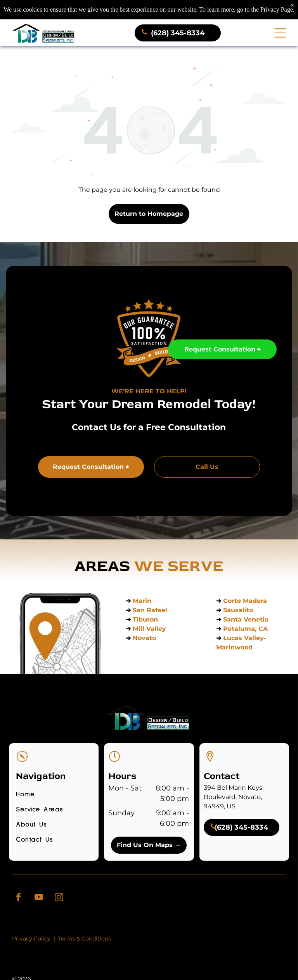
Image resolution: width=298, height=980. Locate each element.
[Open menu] (280, 32)
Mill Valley (149, 628)
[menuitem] (54, 796)
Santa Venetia (247, 618)
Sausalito (238, 609)
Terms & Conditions (85, 937)
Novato (144, 637)
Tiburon (146, 618)
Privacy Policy (31, 937)
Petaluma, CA (245, 628)
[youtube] (39, 897)
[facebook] (18, 897)
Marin (142, 600)
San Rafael (150, 609)
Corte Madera (245, 600)
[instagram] (59, 897)
